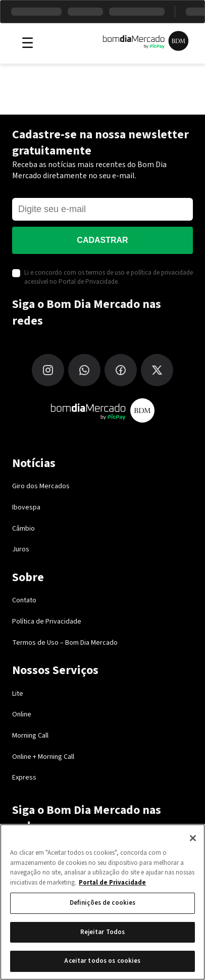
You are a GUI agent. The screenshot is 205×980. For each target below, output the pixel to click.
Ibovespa (26, 507)
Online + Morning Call (43, 757)
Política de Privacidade (47, 622)
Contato (24, 600)
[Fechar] (193, 838)
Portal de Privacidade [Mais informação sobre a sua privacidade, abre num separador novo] (112, 883)
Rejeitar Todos (103, 932)
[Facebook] (121, 370)
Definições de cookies (103, 903)
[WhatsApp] (84, 370)
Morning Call (30, 736)
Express (24, 778)
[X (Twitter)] (157, 370)
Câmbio (23, 529)
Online (22, 714)
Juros (21, 549)
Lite (18, 694)
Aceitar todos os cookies (102, 961)
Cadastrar (102, 240)
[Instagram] (48, 370)
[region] (102, 902)
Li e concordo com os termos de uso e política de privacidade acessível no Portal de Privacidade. (109, 277)
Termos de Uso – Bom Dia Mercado (65, 643)
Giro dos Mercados (41, 486)
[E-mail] (102, 209)
